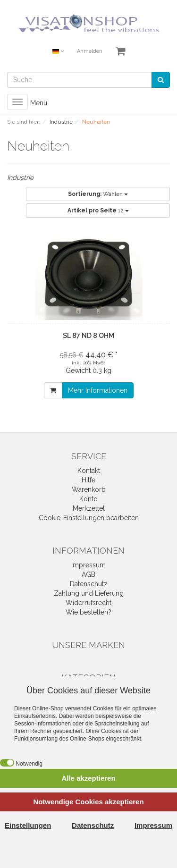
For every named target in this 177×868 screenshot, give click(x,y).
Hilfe (88, 480)
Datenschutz (89, 584)
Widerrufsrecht (88, 603)
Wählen (98, 194)
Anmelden (90, 51)
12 (98, 211)
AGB (88, 574)
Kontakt (89, 471)
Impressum (88, 565)
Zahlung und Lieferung (89, 593)
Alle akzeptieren (88, 778)
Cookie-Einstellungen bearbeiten (89, 518)
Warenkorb (89, 489)
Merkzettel (89, 508)
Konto (88, 499)
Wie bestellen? (88, 612)
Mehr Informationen (98, 390)
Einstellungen (28, 825)
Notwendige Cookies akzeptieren (88, 802)
